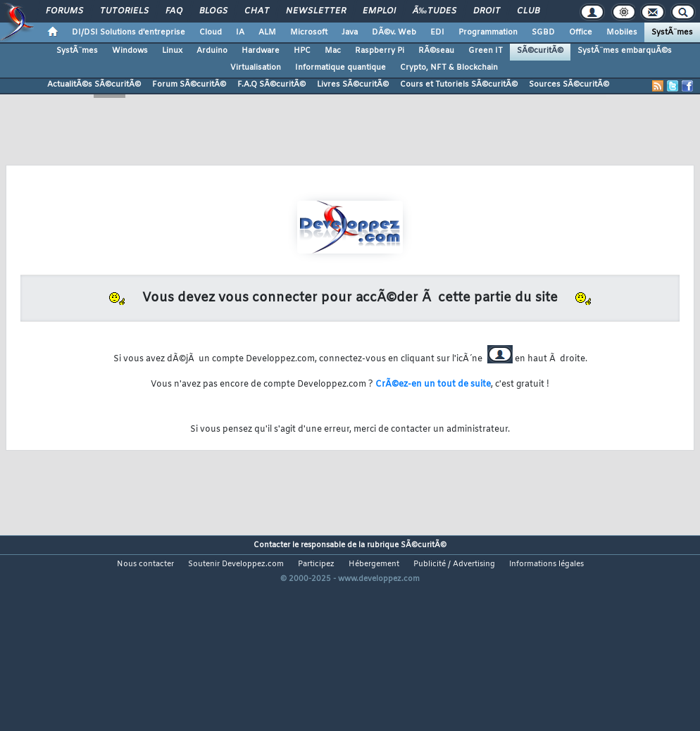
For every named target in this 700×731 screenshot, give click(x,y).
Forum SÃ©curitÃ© (189, 85)
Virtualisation (256, 68)
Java (350, 32)
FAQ (174, 11)
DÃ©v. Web (394, 32)
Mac (333, 51)
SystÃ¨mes (672, 32)
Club (528, 11)
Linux (172, 51)
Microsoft (309, 32)
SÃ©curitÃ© (540, 51)
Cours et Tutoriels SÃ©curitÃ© (459, 85)
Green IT (486, 51)
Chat (257, 11)
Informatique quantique (340, 68)
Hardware (261, 51)
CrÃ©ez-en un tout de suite (433, 385)
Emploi (379, 11)
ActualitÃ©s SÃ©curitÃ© (94, 85)
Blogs (213, 11)
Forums (64, 11)
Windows (130, 51)
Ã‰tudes (435, 11)
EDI (437, 32)
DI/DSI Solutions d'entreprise (129, 32)
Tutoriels (124, 11)
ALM (267, 32)
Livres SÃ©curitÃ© (353, 85)
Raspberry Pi (380, 51)
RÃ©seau (436, 51)
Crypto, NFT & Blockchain (449, 68)
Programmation (488, 32)
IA (240, 32)
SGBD (543, 32)
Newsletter (316, 11)
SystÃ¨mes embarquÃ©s (625, 51)
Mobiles (622, 32)
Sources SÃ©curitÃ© (569, 85)
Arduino (212, 51)
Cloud (211, 32)
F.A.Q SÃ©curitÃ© (271, 85)
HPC (302, 51)
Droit (487, 11)
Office (581, 32)
